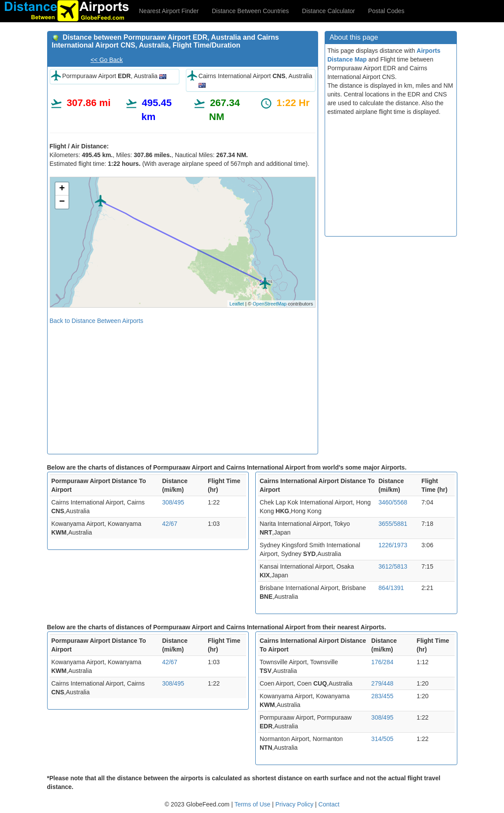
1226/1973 (393, 545)
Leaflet (237, 304)
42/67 (170, 524)
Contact (329, 804)
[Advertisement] (183, 386)
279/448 (382, 683)
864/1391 (391, 588)
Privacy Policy (295, 804)
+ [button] (62, 189)
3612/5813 (393, 566)
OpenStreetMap (270, 304)
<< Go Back (106, 60)
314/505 (382, 739)
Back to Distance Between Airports (97, 321)
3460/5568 (393, 502)
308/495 (173, 502)
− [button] (62, 202)
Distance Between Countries (250, 11)
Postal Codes (386, 11)
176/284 (382, 662)
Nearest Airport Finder (169, 11)
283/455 (382, 696)
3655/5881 (393, 524)
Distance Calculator (328, 11)
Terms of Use (253, 804)
